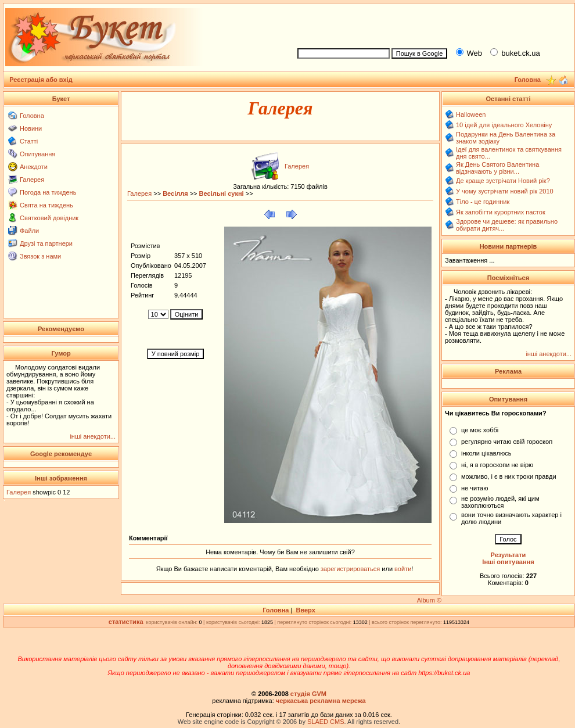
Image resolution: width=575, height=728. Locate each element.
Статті (29, 141)
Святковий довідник (49, 218)
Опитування (37, 154)
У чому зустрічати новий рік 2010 (505, 191)
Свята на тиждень (46, 205)
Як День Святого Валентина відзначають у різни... (497, 168)
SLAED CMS (326, 722)
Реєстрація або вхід (41, 80)
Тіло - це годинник (483, 202)
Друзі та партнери (46, 243)
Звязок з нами (40, 256)
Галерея (32, 180)
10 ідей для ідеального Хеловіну (504, 125)
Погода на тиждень (48, 192)
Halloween (471, 114)
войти (402, 569)
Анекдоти (34, 167)
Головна (32, 116)
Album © (429, 600)
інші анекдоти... (93, 436)
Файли (29, 231)
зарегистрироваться (351, 569)
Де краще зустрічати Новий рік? (503, 181)
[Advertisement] (61, 289)
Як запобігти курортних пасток (501, 212)
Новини (31, 128)
